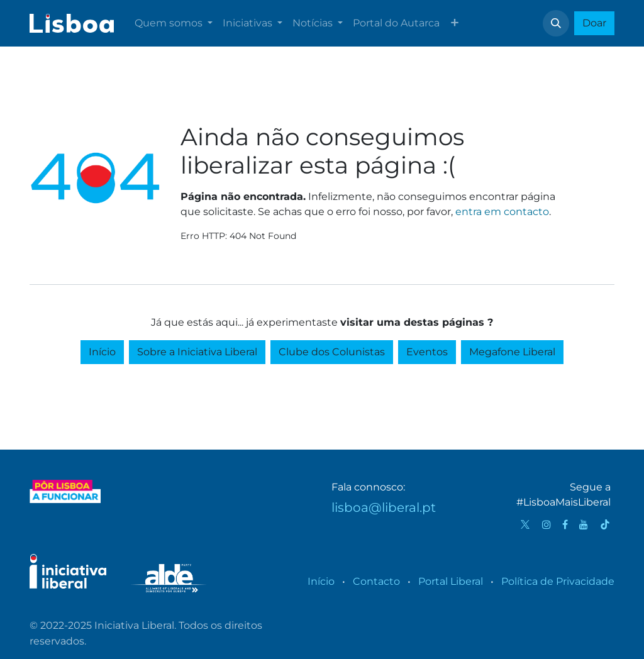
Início (102, 352)
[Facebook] (565, 524)
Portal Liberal (451, 581)
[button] (556, 23)
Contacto (376, 581)
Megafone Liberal (512, 352)
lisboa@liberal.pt (384, 507)
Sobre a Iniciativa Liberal (197, 352)
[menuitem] (174, 23)
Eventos (427, 352)
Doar (594, 23)
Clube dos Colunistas (332, 352)
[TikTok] (605, 524)
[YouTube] (584, 524)
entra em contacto (502, 212)
